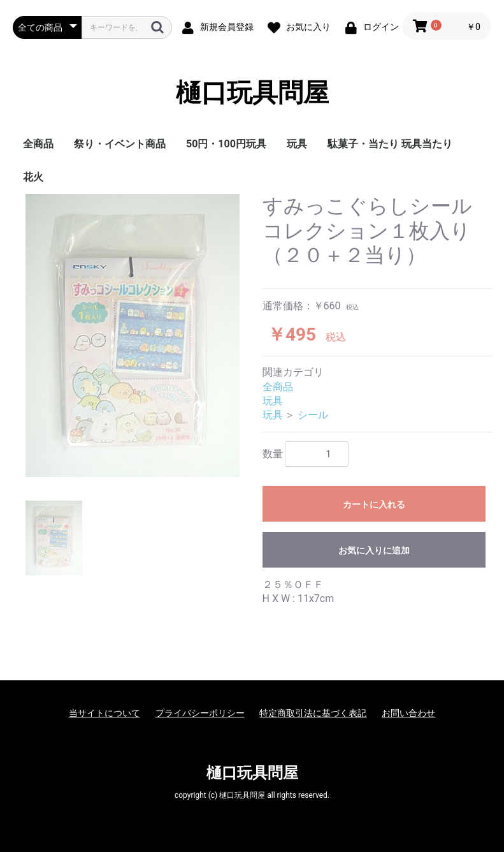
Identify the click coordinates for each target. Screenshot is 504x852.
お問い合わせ (408, 713)
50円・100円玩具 (226, 144)
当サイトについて (104, 713)
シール (313, 415)
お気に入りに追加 (374, 550)
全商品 (38, 144)
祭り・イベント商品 (120, 144)
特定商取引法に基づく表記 (313, 713)
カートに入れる (374, 504)
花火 (33, 177)
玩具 (297, 144)
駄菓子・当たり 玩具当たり (390, 144)
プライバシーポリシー (200, 713)
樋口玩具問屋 (252, 93)
